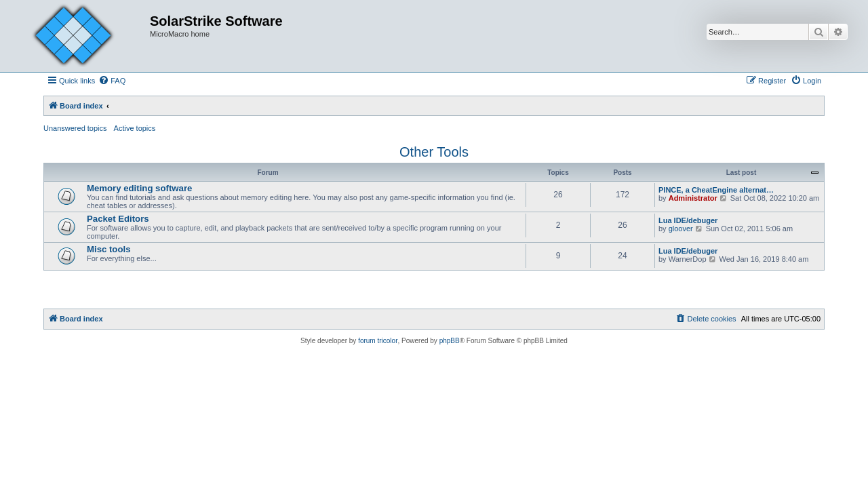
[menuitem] (112, 81)
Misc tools (108, 249)
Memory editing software (139, 188)
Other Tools (434, 152)
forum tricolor (378, 341)
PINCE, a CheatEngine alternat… (716, 190)
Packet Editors (118, 219)
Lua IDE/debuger (688, 220)
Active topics (135, 128)
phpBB (450, 341)
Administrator (693, 198)
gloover (681, 229)
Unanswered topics (75, 128)
